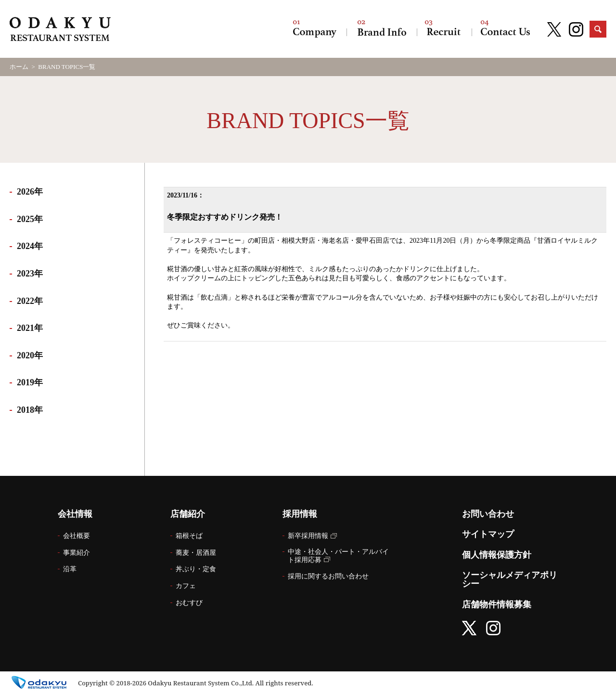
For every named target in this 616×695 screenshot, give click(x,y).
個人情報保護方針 (497, 555)
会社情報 (315, 29)
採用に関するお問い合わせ (328, 576)
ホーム (19, 67)
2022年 (30, 301)
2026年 (30, 192)
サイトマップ (488, 534)
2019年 (30, 382)
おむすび (189, 603)
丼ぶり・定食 (196, 569)
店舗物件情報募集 (497, 604)
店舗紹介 (382, 29)
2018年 (30, 410)
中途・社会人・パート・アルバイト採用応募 (338, 556)
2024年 (30, 246)
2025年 (30, 219)
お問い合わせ (505, 29)
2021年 (30, 328)
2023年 (30, 274)
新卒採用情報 (308, 536)
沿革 (70, 569)
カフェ (186, 586)
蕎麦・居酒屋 (196, 553)
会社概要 (77, 536)
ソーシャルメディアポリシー (510, 579)
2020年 (30, 355)
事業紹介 (77, 553)
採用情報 (444, 29)
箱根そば (189, 536)
